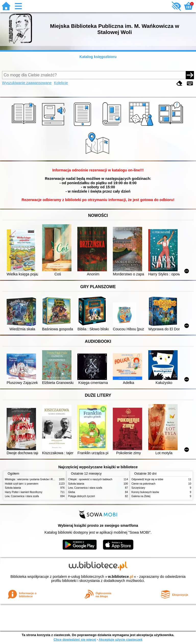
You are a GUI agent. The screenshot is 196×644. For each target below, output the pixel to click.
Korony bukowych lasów (145, 492)
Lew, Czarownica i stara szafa (22, 496)
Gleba (72, 492)
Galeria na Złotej (141, 496)
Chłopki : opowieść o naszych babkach (90, 479)
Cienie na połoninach (143, 484)
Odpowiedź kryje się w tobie (147, 479)
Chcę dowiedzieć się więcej (75, 640)
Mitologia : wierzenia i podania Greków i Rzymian (33, 479)
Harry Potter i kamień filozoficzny (24, 492)
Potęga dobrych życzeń (82, 496)
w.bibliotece (121, 577)
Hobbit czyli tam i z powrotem (22, 484)
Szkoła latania (13, 488)
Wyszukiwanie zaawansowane (27, 83)
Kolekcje (61, 83)
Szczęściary (138, 488)
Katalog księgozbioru (98, 57)
